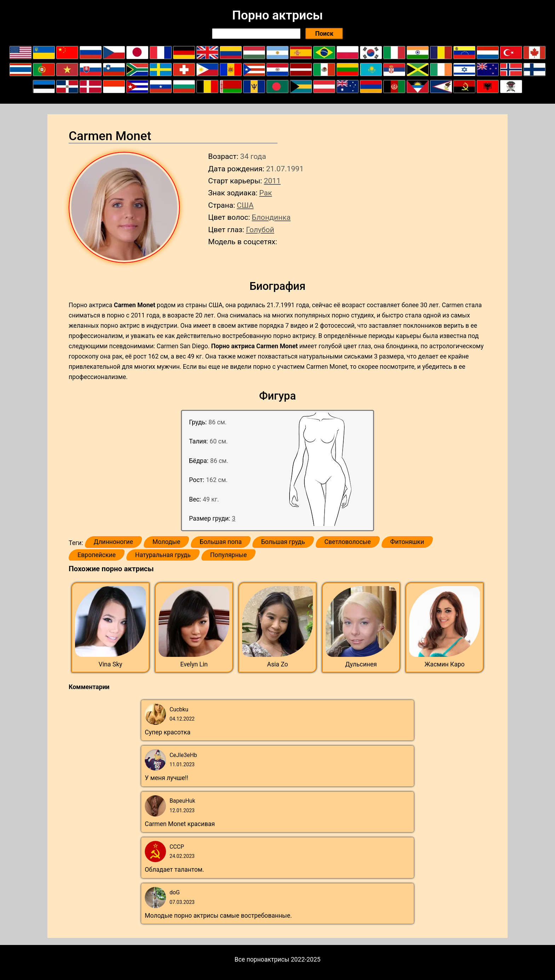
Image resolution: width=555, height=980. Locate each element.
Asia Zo (277, 664)
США (245, 205)
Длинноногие (113, 542)
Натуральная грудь (163, 555)
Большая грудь (283, 542)
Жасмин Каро (444, 664)
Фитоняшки (407, 542)
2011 (272, 181)
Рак (265, 193)
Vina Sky (111, 664)
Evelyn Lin (194, 664)
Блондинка (271, 217)
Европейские (97, 555)
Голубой (260, 230)
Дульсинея (361, 664)
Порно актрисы (277, 15)
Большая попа (221, 542)
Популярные (229, 555)
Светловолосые (348, 542)
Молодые (166, 542)
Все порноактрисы (262, 959)
